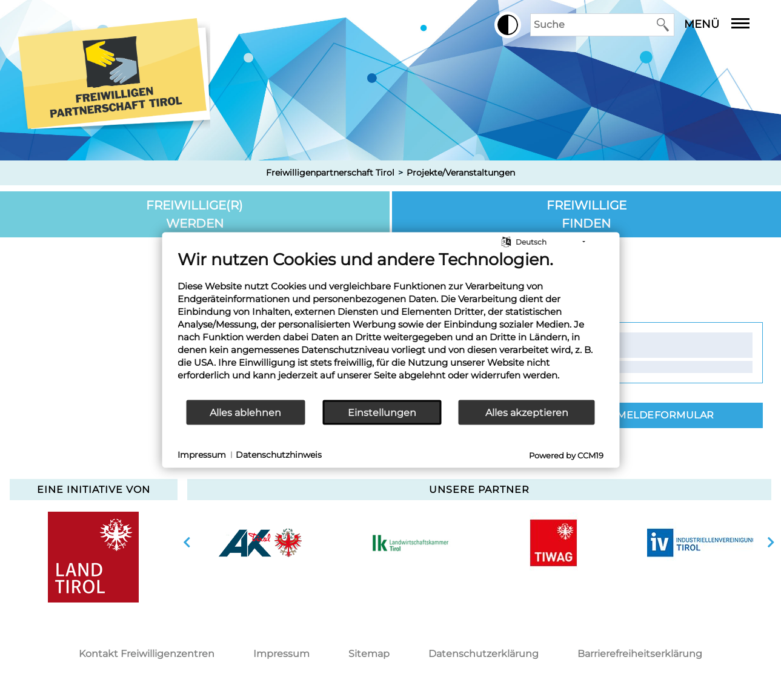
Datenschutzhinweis (279, 454)
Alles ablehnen (245, 412)
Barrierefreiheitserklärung (640, 654)
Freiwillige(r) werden (194, 214)
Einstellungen (382, 412)
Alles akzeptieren (527, 412)
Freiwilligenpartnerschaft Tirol (330, 173)
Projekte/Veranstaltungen (461, 173)
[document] (390, 324)
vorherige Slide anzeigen (187, 543)
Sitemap (369, 654)
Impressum (281, 654)
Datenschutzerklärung (484, 654)
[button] (508, 25)
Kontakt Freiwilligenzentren (147, 654)
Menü (726, 24)
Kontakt (583, 345)
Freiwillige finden (587, 214)
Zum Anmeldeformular (645, 415)
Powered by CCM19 (566, 455)
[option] (261, 543)
